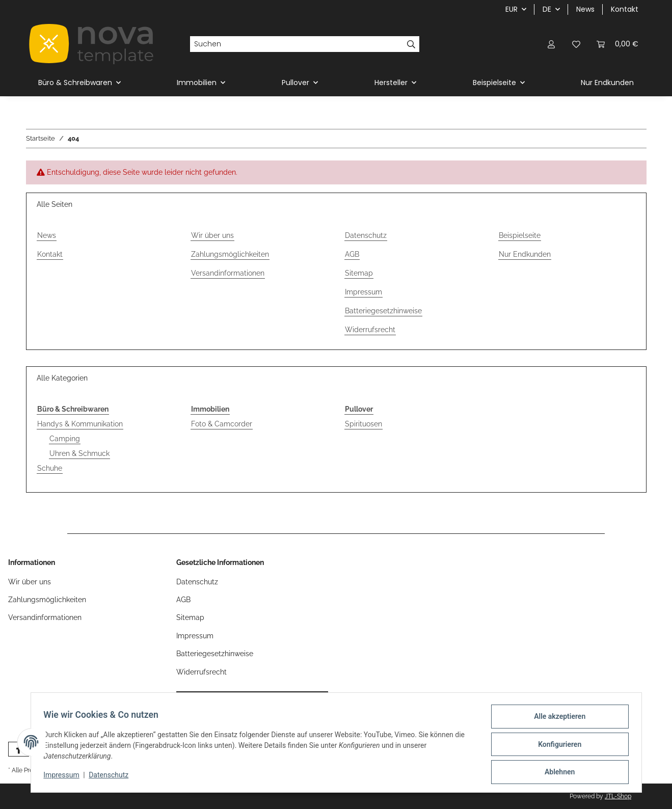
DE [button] (547, 9)
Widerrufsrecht (370, 330)
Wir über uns (212, 235)
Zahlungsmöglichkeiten (230, 254)
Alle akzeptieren (556, 720)
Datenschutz (112, 777)
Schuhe (50, 468)
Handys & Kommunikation (80, 424)
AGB (352, 254)
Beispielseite (520, 235)
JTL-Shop (618, 796)
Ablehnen (556, 773)
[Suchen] (297, 44)
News (585, 9)
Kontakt (625, 9)
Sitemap (359, 273)
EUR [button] (512, 9)
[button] (552, 44)
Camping (65, 439)
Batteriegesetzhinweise (383, 311)
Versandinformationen (228, 273)
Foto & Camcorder (222, 424)
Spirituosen (364, 424)
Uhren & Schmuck (79, 453)
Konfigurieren (556, 746)
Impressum (65, 777)
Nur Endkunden (607, 83)
